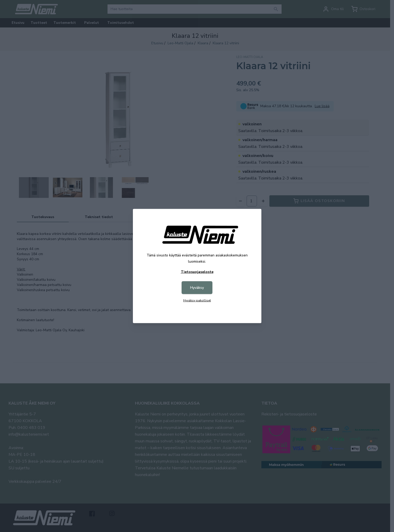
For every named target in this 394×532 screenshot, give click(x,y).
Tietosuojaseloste (197, 272)
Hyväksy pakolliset (197, 300)
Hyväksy (197, 288)
